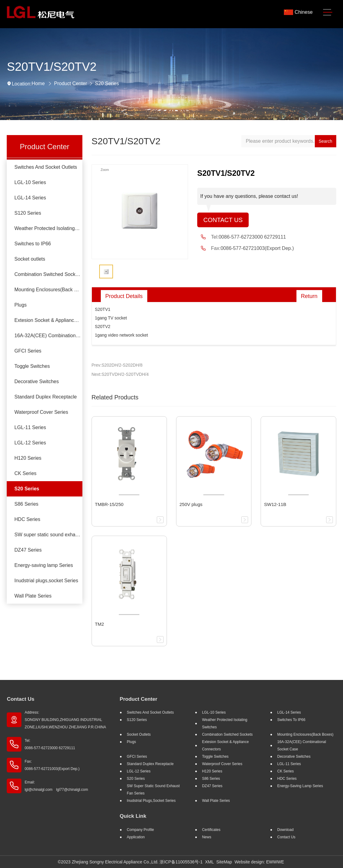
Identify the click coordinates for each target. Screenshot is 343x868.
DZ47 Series (28, 550)
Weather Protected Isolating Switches (48, 228)
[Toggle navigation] (328, 12)
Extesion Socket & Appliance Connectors (48, 320)
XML (210, 862)
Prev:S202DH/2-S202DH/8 (117, 365)
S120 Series (28, 213)
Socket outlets (30, 259)
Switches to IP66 (33, 244)
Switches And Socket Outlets (46, 167)
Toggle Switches (32, 366)
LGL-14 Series (30, 198)
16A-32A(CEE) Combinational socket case (48, 336)
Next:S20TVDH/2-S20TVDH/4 (120, 374)
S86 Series (26, 504)
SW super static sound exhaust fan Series (48, 535)
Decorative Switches (37, 381)
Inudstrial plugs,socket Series (46, 581)
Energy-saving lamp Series (44, 565)
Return (309, 296)
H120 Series (28, 458)
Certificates (211, 830)
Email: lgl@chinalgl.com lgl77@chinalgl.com (56, 786)
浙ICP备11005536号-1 (181, 862)
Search (325, 141)
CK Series (25, 473)
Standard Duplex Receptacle (46, 397)
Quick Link (133, 816)
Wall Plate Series (33, 596)
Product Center (70, 83)
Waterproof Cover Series (41, 412)
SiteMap (224, 862)
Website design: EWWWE (259, 862)
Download (285, 830)
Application (136, 837)
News (207, 837)
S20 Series (107, 83)
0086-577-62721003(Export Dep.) (257, 248)
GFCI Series (28, 351)
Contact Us (223, 220)
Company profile (140, 830)
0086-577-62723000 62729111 (252, 237)
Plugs (21, 305)
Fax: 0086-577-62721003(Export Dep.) (52, 765)
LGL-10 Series (30, 182)
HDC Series (27, 519)
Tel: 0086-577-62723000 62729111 (50, 744)
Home (38, 83)
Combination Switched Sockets (48, 274)
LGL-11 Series (30, 427)
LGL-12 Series (30, 443)
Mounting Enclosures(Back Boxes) (48, 290)
